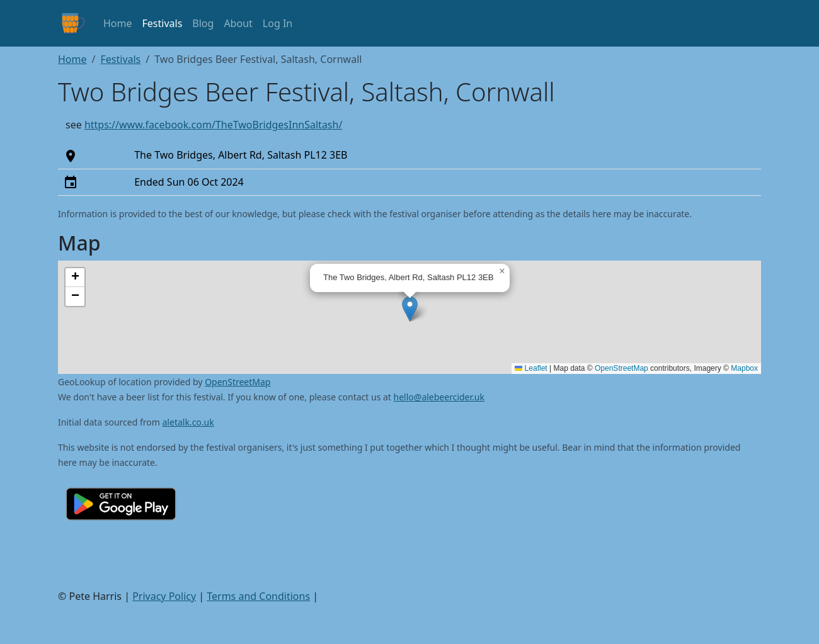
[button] (410, 309)
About (238, 23)
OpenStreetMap (621, 368)
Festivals (163, 23)
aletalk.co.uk (188, 422)
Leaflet (531, 368)
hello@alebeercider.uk (439, 397)
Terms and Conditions (258, 596)
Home (118, 23)
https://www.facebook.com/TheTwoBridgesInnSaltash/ (214, 125)
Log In (278, 23)
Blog (203, 23)
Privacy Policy (164, 596)
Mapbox (744, 368)
